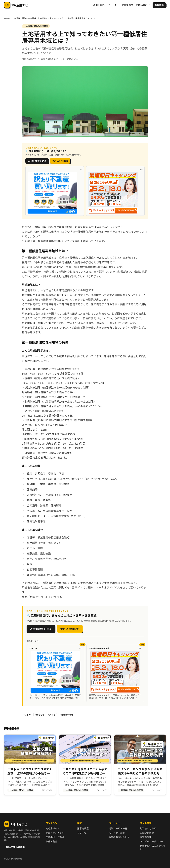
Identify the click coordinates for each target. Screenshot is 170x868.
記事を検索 (83, 828)
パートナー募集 (117, 833)
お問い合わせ (143, 5)
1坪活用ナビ (16, 824)
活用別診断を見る (37, 161)
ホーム (7, 18)
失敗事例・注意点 (55, 837)
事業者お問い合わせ (119, 837)
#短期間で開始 (66, 715)
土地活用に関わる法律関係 (24, 18)
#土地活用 (39, 715)
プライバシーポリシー (152, 841)
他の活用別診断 (60, 161)
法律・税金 (52, 841)
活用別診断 (99, 5)
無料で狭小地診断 (16, 847)
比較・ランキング (55, 833)
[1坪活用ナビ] (16, 5)
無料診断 (159, 5)
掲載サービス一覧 (118, 828)
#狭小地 (52, 715)
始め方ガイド (53, 828)
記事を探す (127, 5)
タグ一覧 (82, 833)
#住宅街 (27, 715)
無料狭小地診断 (148, 828)
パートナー (113, 5)
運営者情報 (146, 837)
